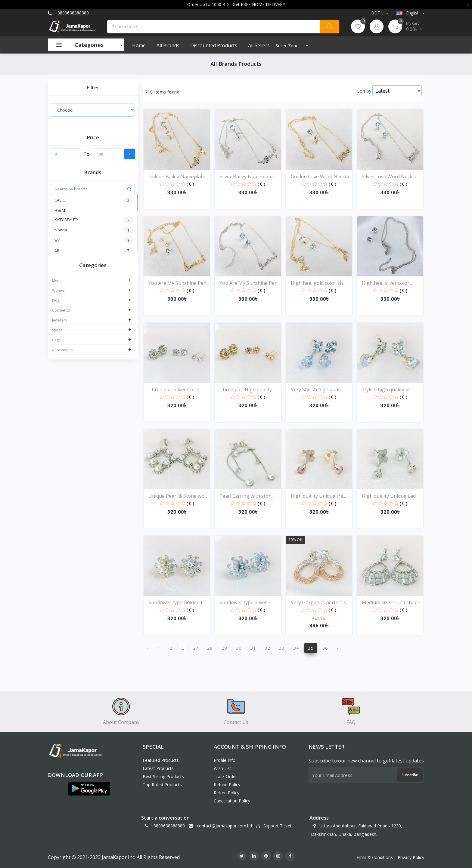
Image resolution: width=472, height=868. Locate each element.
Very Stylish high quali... (317, 389)
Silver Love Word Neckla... (390, 177)
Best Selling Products (163, 776)
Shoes (57, 330)
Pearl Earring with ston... (247, 496)
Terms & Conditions (373, 857)
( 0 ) (190, 184)
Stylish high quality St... (387, 389)
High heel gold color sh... (318, 283)
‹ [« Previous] (148, 648)
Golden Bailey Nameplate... (178, 177)
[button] (89, 789)
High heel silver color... (387, 283)
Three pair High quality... (247, 389)
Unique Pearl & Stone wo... (178, 496)
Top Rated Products (162, 785)
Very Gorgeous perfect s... (320, 602)
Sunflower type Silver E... (247, 602)
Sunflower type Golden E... (177, 602)
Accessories (62, 350)
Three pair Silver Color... (175, 389)
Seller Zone (288, 45)
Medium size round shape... (392, 602)
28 (210, 648)
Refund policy (227, 785)
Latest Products (158, 768)
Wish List (222, 768)
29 (224, 648)
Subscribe (410, 775)
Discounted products (214, 45)
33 (282, 648)
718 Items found (162, 92)
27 (196, 648)
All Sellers (259, 45)
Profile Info (225, 760)
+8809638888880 (68, 13)
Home (139, 45)
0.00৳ (414, 26)
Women (59, 290)
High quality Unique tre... (318, 496)
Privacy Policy (411, 857)
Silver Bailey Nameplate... (247, 177)
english (409, 13)
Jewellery (60, 320)
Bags (56, 340)
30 (239, 648)
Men (56, 280)
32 (267, 648)
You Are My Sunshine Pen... (179, 283)
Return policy (227, 793)
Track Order (225, 776)
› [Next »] (337, 648)
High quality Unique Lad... (390, 496)
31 (253, 648)
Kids (56, 300)
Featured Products (161, 760)
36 (325, 648)
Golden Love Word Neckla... (321, 177)
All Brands (168, 45)
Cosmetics (61, 310)
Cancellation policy (232, 801)
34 (296, 648)
